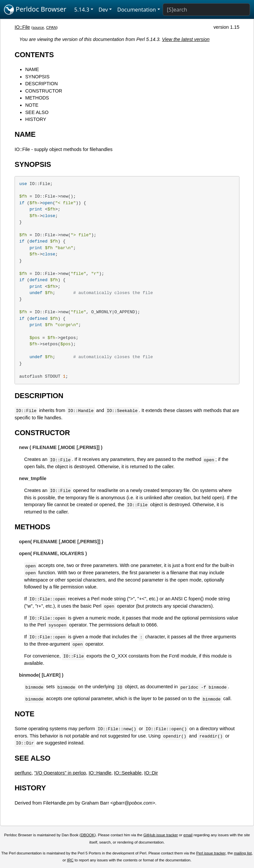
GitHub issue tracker (161, 835)
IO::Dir (151, 773)
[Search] (206, 10)
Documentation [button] (136, 10)
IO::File (22, 27)
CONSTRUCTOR (44, 91)
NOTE (32, 105)
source (38, 27)
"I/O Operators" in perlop (60, 773)
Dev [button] (103, 10)
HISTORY (36, 119)
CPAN (51, 27)
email (188, 835)
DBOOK (88, 835)
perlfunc (23, 773)
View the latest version (186, 39)
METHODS (37, 98)
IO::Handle (100, 773)
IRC (70, 860)
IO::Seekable (128, 773)
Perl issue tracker (211, 853)
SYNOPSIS (37, 77)
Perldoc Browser (35, 10)
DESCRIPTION (41, 84)
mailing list (243, 853)
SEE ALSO (37, 112)
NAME (32, 69)
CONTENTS (34, 55)
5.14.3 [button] (82, 10)
